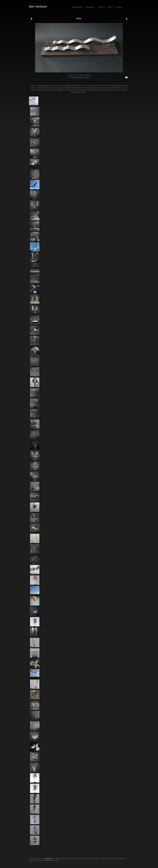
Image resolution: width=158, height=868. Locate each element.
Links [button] (110, 7)
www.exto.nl (48, 859)
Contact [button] (120, 7)
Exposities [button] (91, 7)
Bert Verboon (38, 7)
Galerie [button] (101, 7)
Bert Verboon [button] (78, 7)
